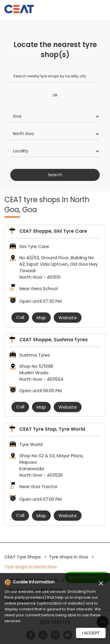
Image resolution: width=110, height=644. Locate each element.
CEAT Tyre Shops (23, 557)
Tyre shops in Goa (68, 557)
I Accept (91, 633)
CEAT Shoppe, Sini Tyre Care (53, 231)
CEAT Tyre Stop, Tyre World (52, 429)
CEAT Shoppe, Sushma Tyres (54, 340)
